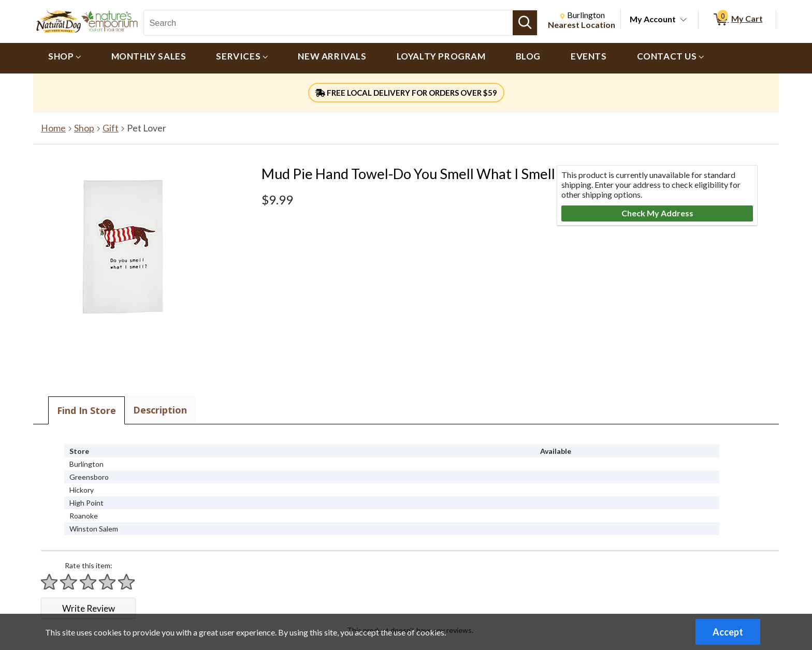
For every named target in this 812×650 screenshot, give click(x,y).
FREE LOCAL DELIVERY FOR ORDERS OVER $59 (406, 93)
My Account (653, 19)
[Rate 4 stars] (108, 582)
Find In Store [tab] (86, 410)
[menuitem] (65, 58)
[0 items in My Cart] (737, 20)
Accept (728, 632)
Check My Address (657, 213)
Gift (111, 128)
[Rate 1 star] (50, 582)
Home (53, 128)
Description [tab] (160, 410)
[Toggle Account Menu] (684, 20)
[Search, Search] (328, 23)
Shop (84, 128)
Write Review (89, 608)
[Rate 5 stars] (127, 582)
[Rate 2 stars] (69, 582)
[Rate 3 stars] (89, 582)
